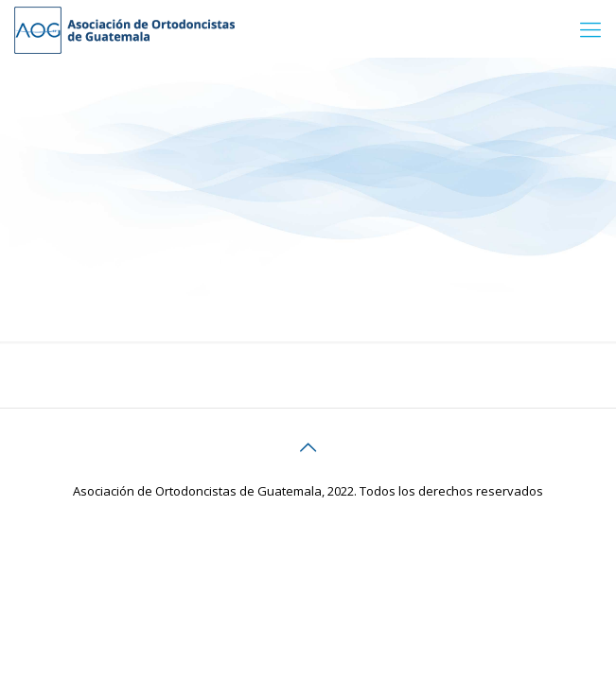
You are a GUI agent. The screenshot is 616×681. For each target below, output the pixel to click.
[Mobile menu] (590, 28)
